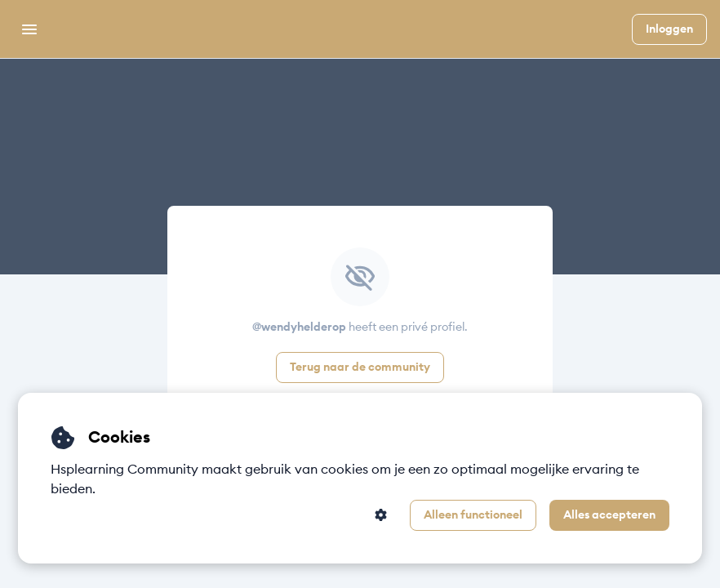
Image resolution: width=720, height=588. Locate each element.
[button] (381, 515)
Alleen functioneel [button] (473, 515)
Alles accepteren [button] (609, 515)
